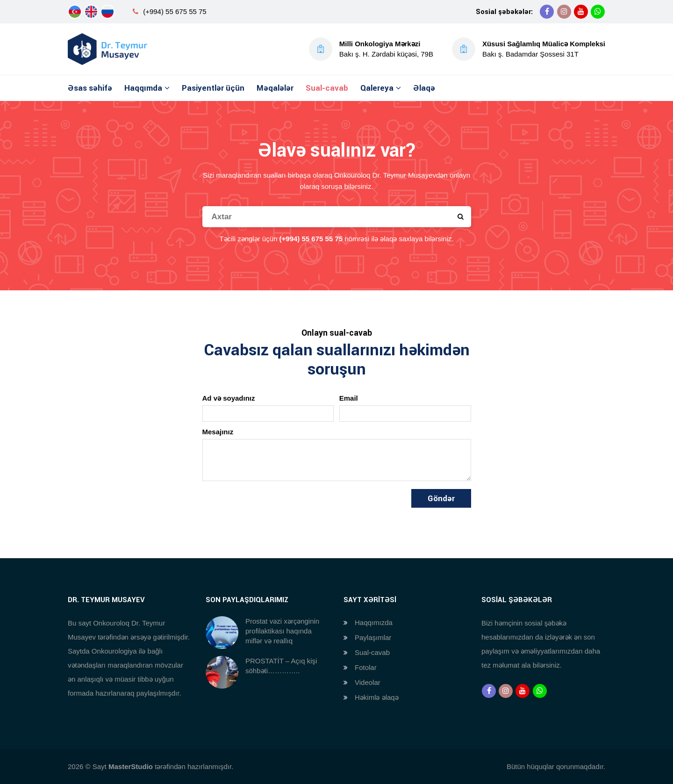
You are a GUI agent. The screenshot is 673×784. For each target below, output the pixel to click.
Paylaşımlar (373, 637)
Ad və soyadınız (229, 398)
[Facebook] (547, 12)
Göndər (441, 498)
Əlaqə (424, 88)
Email (349, 398)
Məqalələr (275, 88)
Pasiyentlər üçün (213, 88)
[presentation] (273, 507)
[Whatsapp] (598, 12)
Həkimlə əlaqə (377, 697)
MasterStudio (131, 766)
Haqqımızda (374, 622)
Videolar (368, 682)
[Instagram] (564, 12)
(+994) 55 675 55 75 (175, 11)
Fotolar (366, 667)
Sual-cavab (327, 88)
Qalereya (377, 88)
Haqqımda (143, 88)
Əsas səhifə (90, 88)
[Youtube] (581, 12)
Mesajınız (218, 432)
